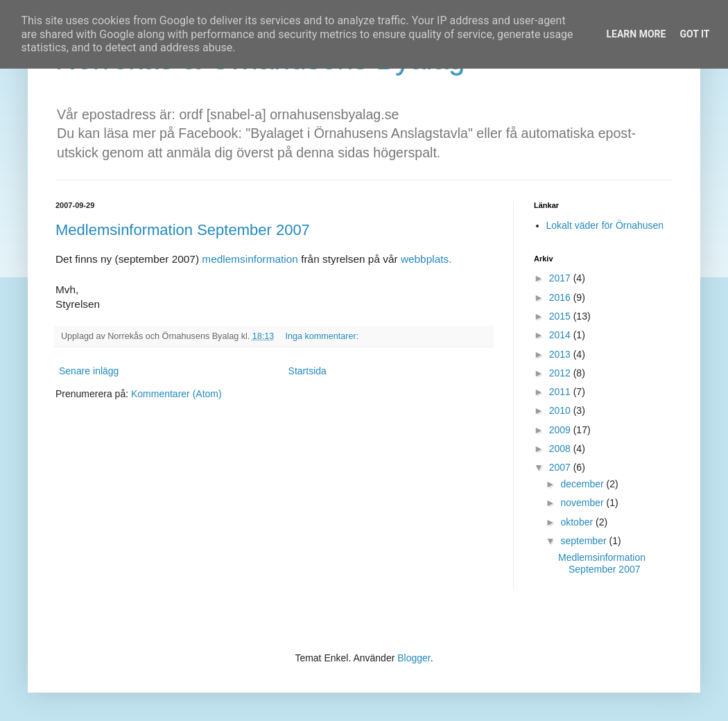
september (584, 541)
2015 (561, 316)
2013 (561, 354)
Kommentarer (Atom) (176, 394)
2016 (561, 297)
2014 (561, 335)
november (583, 503)
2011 (561, 392)
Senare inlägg (89, 371)
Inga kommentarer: (323, 336)
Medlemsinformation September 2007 (183, 230)
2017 (561, 278)
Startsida (307, 371)
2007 (561, 467)
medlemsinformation (251, 259)
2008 (561, 449)
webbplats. (426, 259)
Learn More (636, 34)
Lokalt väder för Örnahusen (605, 225)
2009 (561, 430)
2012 (561, 373)
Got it (694, 34)
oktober (578, 522)
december (583, 484)
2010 (561, 410)
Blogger (414, 658)
